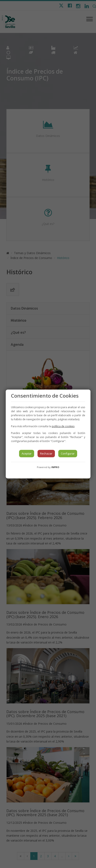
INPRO (55, 467)
